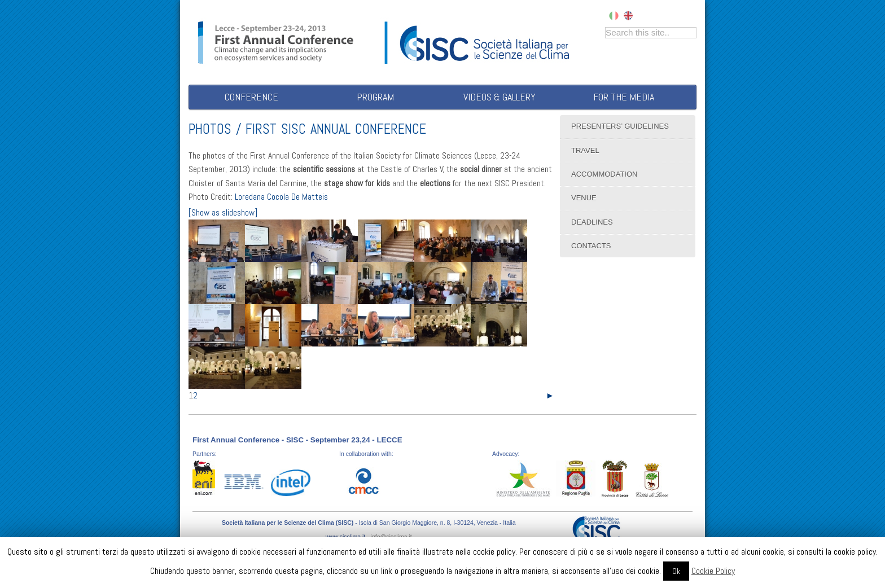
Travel (585, 150)
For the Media (624, 97)
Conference (251, 97)
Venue (584, 198)
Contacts (591, 246)
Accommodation (604, 174)
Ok (676, 571)
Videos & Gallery (500, 97)
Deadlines (592, 222)
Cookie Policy (713, 571)
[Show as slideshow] (223, 213)
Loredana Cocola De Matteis (281, 197)
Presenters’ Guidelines (620, 126)
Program (375, 97)
